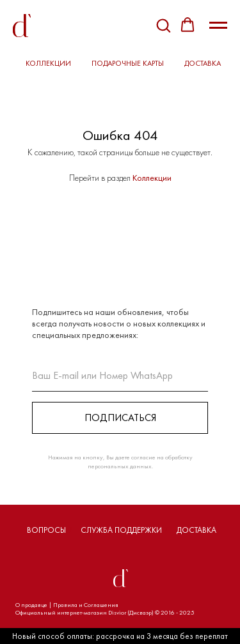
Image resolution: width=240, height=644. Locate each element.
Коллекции (152, 178)
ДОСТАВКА (203, 63)
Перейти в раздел (101, 178)
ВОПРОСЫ (46, 530)
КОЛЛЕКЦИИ (48, 63)
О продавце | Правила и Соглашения (67, 605)
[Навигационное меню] (218, 26)
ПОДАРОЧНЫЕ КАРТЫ (128, 63)
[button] (163, 25)
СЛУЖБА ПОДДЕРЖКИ (121, 530)
